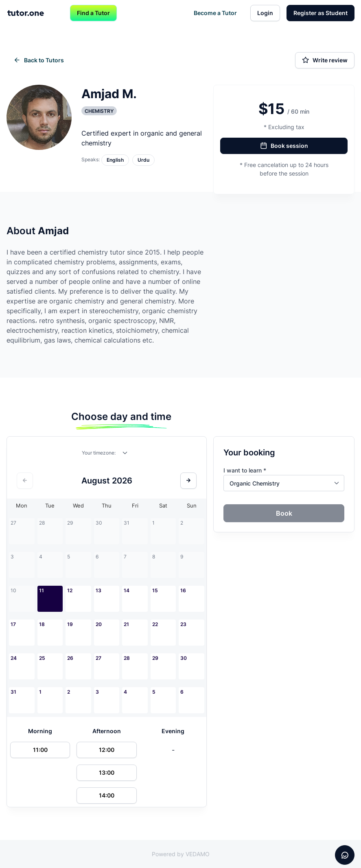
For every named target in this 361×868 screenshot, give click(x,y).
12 (70, 590)
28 (127, 658)
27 (98, 658)
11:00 (40, 750)
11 (42, 590)
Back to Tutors (39, 60)
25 (42, 658)
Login (265, 13)
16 (183, 590)
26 (70, 658)
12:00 (107, 750)
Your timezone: (99, 453)
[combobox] (125, 455)
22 (155, 624)
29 (155, 658)
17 (13, 624)
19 (70, 624)
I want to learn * (245, 470)
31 (13, 692)
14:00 (107, 795)
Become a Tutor (215, 13)
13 (98, 590)
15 (155, 590)
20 (99, 624)
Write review (325, 60)
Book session (284, 146)
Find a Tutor (93, 13)
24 (14, 658)
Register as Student (321, 13)
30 (184, 658)
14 (127, 590)
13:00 (107, 772)
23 (183, 624)
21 (126, 624)
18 (42, 624)
